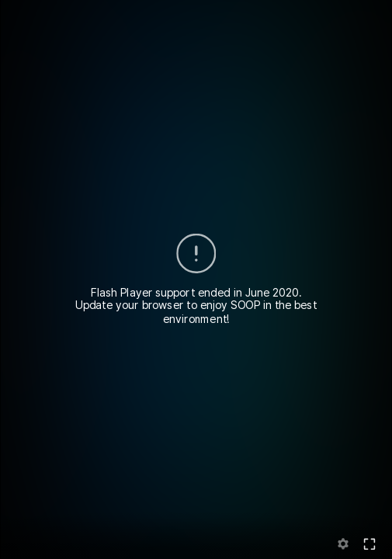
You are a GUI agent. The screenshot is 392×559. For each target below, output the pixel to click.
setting (344, 544)
